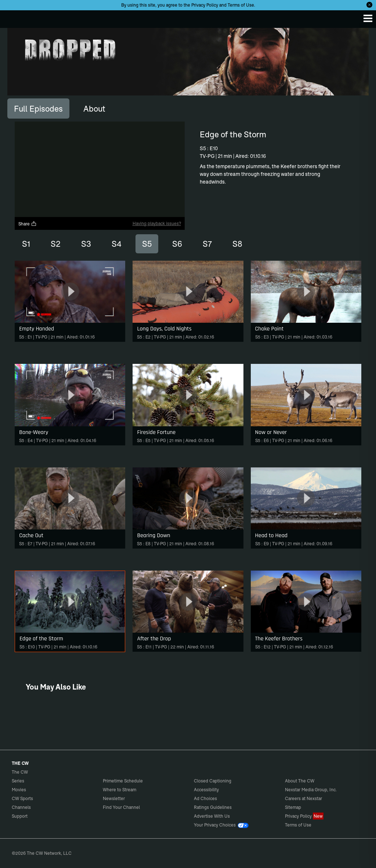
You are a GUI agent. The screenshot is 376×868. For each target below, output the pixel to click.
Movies (19, 790)
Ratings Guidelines (213, 807)
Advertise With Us (212, 816)
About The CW (300, 781)
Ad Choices (205, 798)
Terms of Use (241, 5)
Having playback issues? (157, 223)
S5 (147, 244)
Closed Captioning (213, 781)
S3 (86, 244)
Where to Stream (120, 790)
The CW (13, 17)
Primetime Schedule (123, 781)
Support (20, 816)
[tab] (38, 108)
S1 (26, 244)
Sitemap (293, 807)
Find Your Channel (121, 807)
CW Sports (22, 798)
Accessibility (206, 790)
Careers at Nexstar (303, 798)
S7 (207, 244)
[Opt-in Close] (369, 5)
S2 (56, 244)
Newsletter (114, 798)
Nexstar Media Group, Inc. (311, 790)
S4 (117, 244)
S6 (177, 244)
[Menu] (368, 18)
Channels (21, 807)
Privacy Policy (205, 5)
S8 (237, 244)
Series (18, 781)
